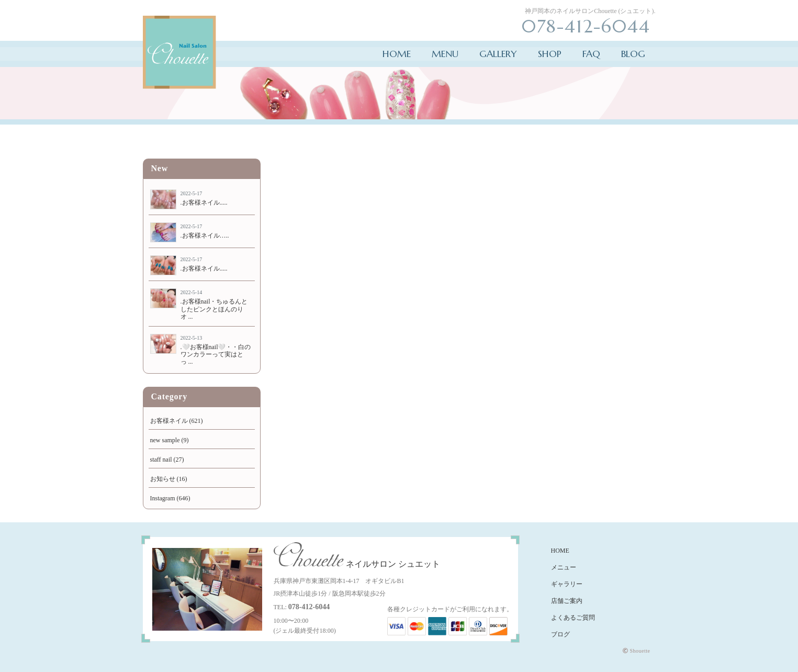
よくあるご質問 (573, 618)
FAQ (591, 54)
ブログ (560, 634)
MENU (445, 54)
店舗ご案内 (567, 601)
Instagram (163, 498)
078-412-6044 (309, 607)
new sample (165, 440)
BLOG (633, 54)
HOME (397, 54)
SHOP (550, 54)
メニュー (564, 567)
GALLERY (498, 54)
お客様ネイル (169, 421)
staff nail (161, 460)
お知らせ (163, 479)
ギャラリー (567, 584)
